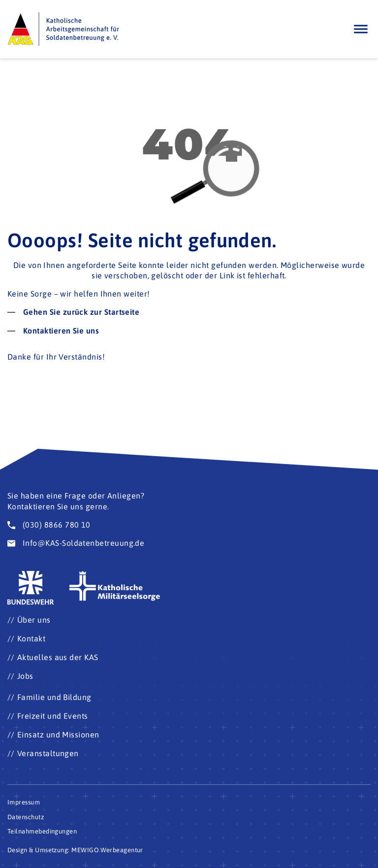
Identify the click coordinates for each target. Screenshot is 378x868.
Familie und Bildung (54, 697)
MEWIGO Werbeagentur (107, 850)
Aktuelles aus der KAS (58, 657)
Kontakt (31, 638)
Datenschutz (26, 817)
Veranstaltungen (48, 753)
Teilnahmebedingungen (42, 831)
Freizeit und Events (53, 716)
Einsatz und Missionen (58, 734)
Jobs (25, 676)
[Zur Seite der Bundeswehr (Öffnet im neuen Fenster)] (31, 588)
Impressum (24, 802)
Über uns (34, 620)
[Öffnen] (361, 29)
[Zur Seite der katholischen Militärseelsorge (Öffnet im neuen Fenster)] (115, 586)
